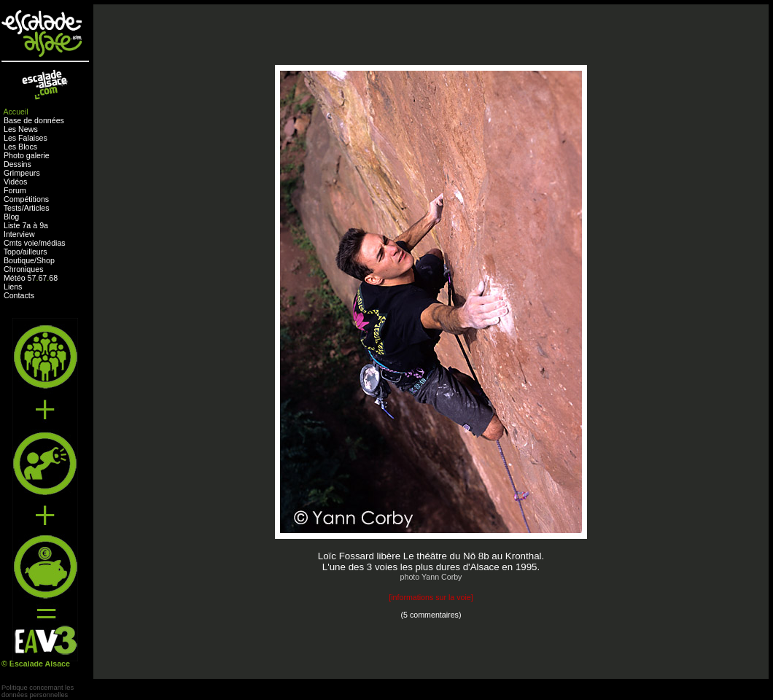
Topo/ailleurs (26, 252)
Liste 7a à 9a (26, 225)
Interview (19, 234)
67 (42, 278)
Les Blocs (20, 147)
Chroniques (24, 269)
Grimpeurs (22, 173)
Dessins (18, 164)
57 (32, 278)
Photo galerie (27, 155)
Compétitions (26, 199)
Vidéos (15, 182)
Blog (11, 217)
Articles (37, 208)
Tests (13, 208)
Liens (13, 287)
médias (53, 243)
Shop (46, 260)
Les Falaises (26, 138)
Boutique (19, 260)
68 (53, 278)
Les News (21, 129)
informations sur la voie (431, 597)
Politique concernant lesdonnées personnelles (38, 691)
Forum (15, 190)
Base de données (34, 120)
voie (31, 243)
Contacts (19, 295)
